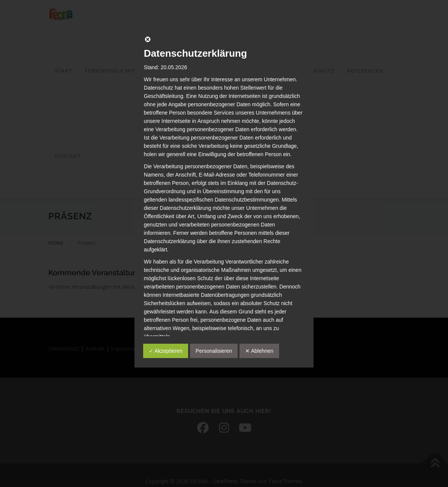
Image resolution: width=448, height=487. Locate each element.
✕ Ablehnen (259, 351)
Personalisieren (214, 351)
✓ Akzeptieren (166, 351)
